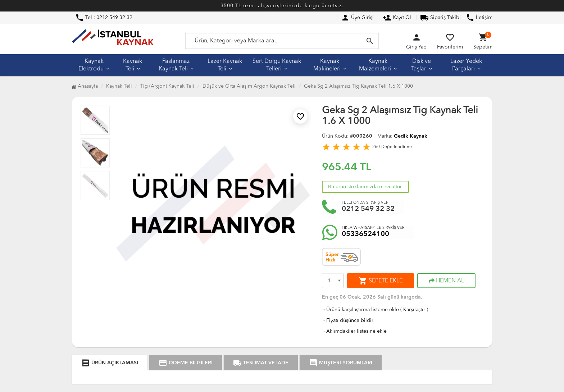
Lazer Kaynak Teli (225, 65)
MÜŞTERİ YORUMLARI (341, 363)
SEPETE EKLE (381, 281)
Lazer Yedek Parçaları (466, 65)
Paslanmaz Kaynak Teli (174, 65)
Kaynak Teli (133, 65)
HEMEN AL (446, 281)
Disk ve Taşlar (421, 65)
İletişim (479, 18)
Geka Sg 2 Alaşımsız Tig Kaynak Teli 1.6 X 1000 (358, 86)
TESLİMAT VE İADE (261, 363)
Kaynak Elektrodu (91, 65)
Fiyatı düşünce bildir (348, 320)
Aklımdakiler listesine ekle (354, 331)
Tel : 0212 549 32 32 (104, 18)
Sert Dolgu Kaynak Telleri (277, 65)
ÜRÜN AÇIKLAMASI (110, 363)
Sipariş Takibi (440, 18)
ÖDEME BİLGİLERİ (186, 363)
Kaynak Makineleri (327, 65)
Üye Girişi (357, 18)
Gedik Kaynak (411, 136)
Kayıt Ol (397, 18)
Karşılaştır (414, 310)
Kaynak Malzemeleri (375, 65)
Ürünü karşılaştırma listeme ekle (360, 310)
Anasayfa (85, 86)
